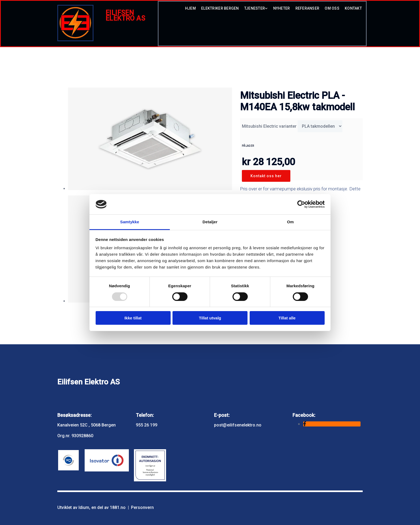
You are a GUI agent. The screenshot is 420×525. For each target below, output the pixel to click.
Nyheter (282, 8)
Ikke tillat (133, 318)
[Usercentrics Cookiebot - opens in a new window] (301, 204)
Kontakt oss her (266, 176)
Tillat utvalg (210, 318)
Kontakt (353, 8)
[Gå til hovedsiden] (75, 40)
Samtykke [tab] (130, 222)
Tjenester (255, 8)
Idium (84, 507)
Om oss (332, 8)
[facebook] (305, 424)
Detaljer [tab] (210, 222)
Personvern (142, 507)
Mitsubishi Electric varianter (269, 126)
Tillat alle (287, 318)
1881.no (118, 507)
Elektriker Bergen (220, 8)
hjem (190, 8)
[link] (253, 10)
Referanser (307, 8)
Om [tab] (290, 222)
